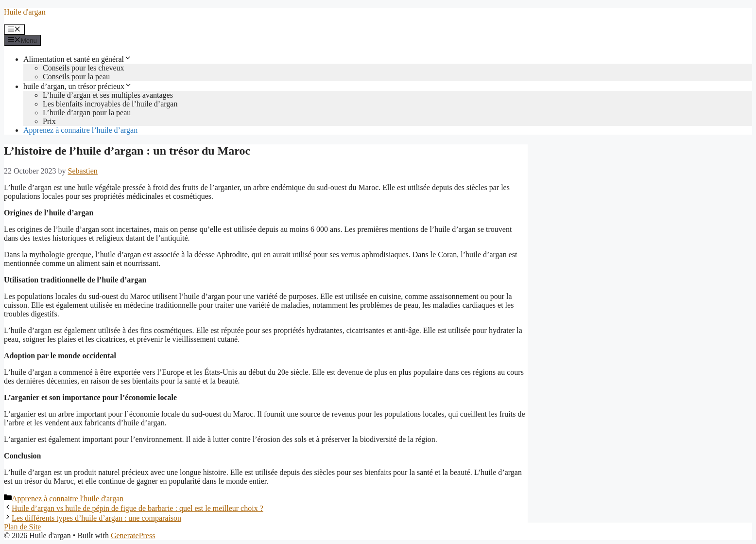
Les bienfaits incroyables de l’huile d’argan (110, 104)
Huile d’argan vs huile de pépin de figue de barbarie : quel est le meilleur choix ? (137, 508)
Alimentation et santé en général (77, 59)
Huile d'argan (25, 12)
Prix (49, 121)
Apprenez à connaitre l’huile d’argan (80, 130)
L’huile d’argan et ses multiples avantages (108, 95)
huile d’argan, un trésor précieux (78, 86)
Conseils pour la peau (76, 77)
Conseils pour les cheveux (84, 68)
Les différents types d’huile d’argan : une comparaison (96, 518)
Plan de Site (22, 527)
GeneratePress (133, 535)
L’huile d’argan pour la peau (87, 113)
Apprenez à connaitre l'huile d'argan (68, 499)
